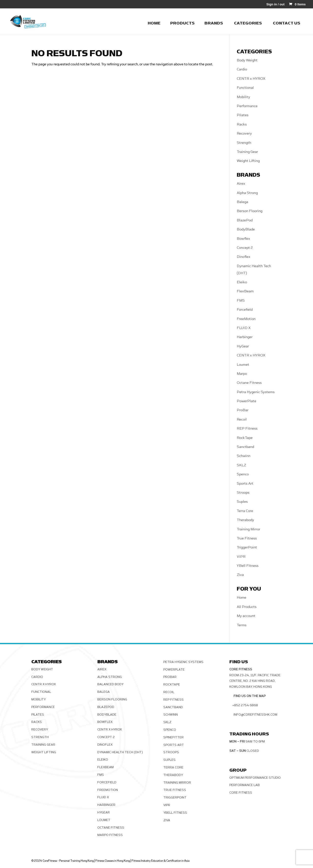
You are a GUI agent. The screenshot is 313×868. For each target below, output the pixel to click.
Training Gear (247, 152)
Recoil (242, 419)
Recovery (244, 133)
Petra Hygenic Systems (256, 392)
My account (246, 616)
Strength (244, 143)
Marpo (242, 374)
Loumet (243, 365)
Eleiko (242, 282)
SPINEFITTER (173, 737)
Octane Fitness (249, 383)
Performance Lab (245, 785)
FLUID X (244, 328)
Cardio (242, 69)
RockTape (245, 438)
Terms (242, 625)
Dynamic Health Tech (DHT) (120, 752)
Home (241, 598)
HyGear (243, 346)
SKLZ (241, 465)
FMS (241, 301)
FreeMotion (246, 319)
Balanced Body (110, 684)
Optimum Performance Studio (255, 778)
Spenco (243, 474)
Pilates (243, 115)
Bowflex (243, 239)
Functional (245, 88)
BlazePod (245, 220)
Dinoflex (244, 257)
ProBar (243, 410)
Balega (242, 202)
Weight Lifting (248, 161)
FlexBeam (245, 291)
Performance (247, 106)
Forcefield (245, 310)
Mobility (243, 97)
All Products (247, 607)
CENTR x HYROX (251, 79)
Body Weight (247, 60)
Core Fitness (241, 793)
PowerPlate (246, 401)
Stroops (243, 493)
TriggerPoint (247, 547)
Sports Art (245, 484)
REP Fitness (247, 428)
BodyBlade (246, 229)
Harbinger (245, 337)
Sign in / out (275, 4)
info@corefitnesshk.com (255, 715)
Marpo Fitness (110, 835)
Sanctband (245, 447)
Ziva (240, 575)
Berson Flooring (250, 211)
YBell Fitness (248, 566)
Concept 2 (245, 248)
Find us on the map (250, 696)
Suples (242, 502)
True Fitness (247, 538)
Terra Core (245, 511)
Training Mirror (248, 529)
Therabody (245, 520)
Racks (242, 124)
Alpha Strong (247, 193)
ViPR (241, 557)
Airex (241, 184)
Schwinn (244, 456)
